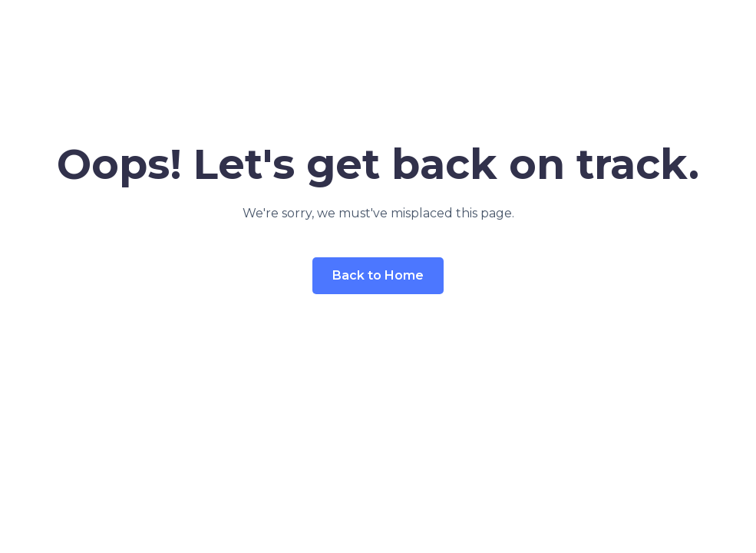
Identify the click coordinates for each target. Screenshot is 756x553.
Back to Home (378, 275)
